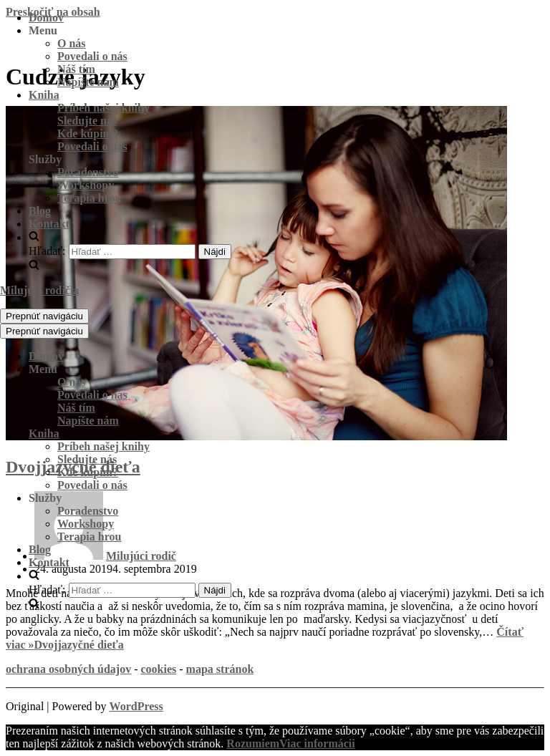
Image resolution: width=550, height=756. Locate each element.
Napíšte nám (88, 82)
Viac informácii (317, 743)
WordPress (136, 706)
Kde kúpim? (88, 134)
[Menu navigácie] (44, 316)
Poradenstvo (88, 172)
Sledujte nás (87, 121)
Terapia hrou (89, 198)
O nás (72, 43)
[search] (289, 252)
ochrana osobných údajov (68, 669)
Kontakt (49, 224)
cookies (158, 669)
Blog (40, 211)
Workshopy (86, 185)
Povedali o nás (92, 56)
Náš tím (76, 69)
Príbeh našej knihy (103, 108)
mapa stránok (220, 669)
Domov (46, 18)
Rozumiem (253, 743)
